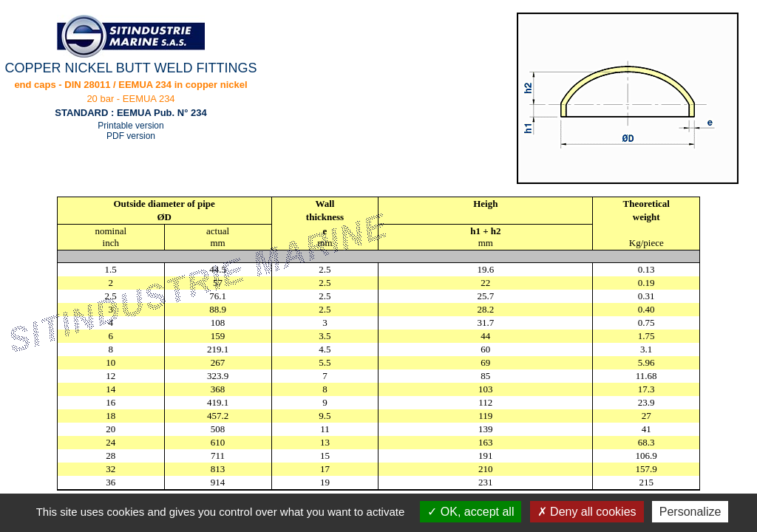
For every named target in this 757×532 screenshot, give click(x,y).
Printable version (130, 126)
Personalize (690, 512)
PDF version (131, 136)
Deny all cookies (587, 512)
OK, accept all (471, 512)
